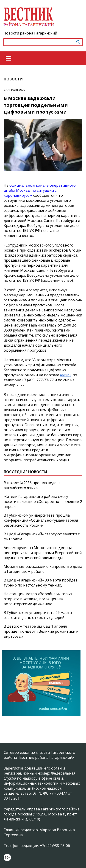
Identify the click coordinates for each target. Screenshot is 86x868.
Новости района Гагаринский (30, 33)
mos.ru (65, 375)
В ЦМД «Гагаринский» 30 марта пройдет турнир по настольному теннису (41, 583)
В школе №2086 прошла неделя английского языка (32, 485)
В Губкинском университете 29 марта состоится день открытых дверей (38, 615)
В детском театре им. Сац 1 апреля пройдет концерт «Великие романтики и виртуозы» (41, 631)
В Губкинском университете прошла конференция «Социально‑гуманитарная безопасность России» (41, 520)
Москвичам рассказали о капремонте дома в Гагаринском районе (43, 569)
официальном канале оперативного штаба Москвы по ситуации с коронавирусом (40, 190)
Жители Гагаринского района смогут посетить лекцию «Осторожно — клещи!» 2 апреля (43, 502)
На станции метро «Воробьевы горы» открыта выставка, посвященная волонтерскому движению (38, 599)
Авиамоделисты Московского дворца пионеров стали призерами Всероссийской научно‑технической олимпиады (43, 553)
